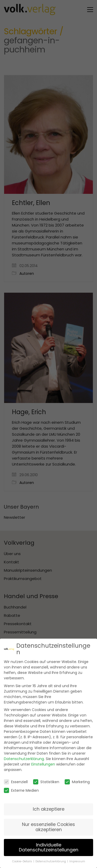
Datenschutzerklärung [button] (51, 859)
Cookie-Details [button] (23, 859)
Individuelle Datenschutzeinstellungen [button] (49, 845)
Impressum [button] (77, 859)
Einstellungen (43, 762)
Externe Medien (21, 788)
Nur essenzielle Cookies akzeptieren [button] (48, 825)
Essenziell (16, 780)
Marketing (77, 780)
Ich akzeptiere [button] (49, 807)
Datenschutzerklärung (24, 756)
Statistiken (46, 780)
